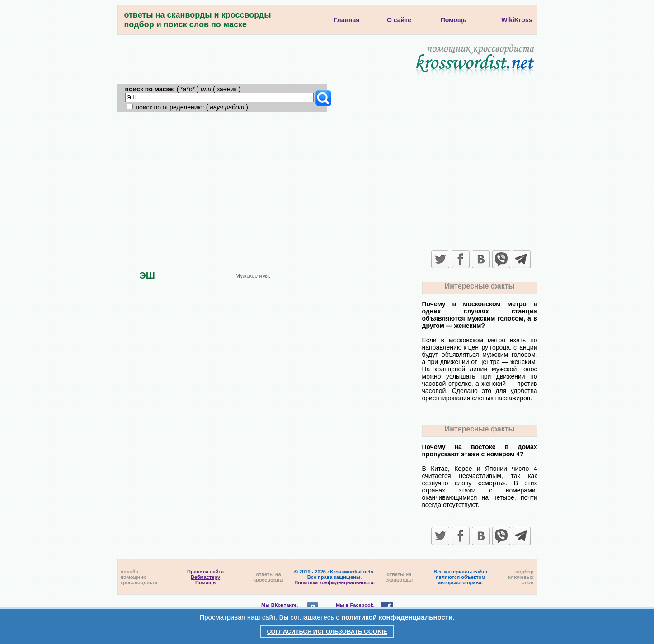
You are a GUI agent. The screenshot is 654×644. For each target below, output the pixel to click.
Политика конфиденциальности (334, 582)
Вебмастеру (205, 577)
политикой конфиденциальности (397, 617)
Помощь (205, 582)
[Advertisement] (327, 180)
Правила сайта (205, 572)
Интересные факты (480, 286)
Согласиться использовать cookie (327, 632)
